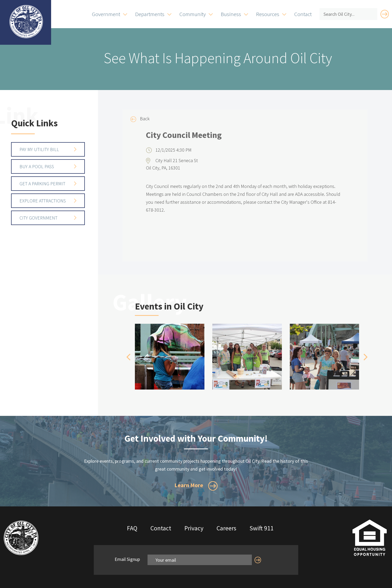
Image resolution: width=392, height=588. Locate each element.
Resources (268, 14)
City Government (38, 218)
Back (140, 119)
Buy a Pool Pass (37, 166)
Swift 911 (261, 528)
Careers (226, 528)
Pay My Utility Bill (39, 149)
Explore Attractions (43, 201)
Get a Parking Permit (42, 184)
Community (193, 14)
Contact (303, 14)
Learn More (196, 486)
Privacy (194, 528)
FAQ (132, 528)
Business (231, 14)
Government (106, 14)
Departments (150, 14)
